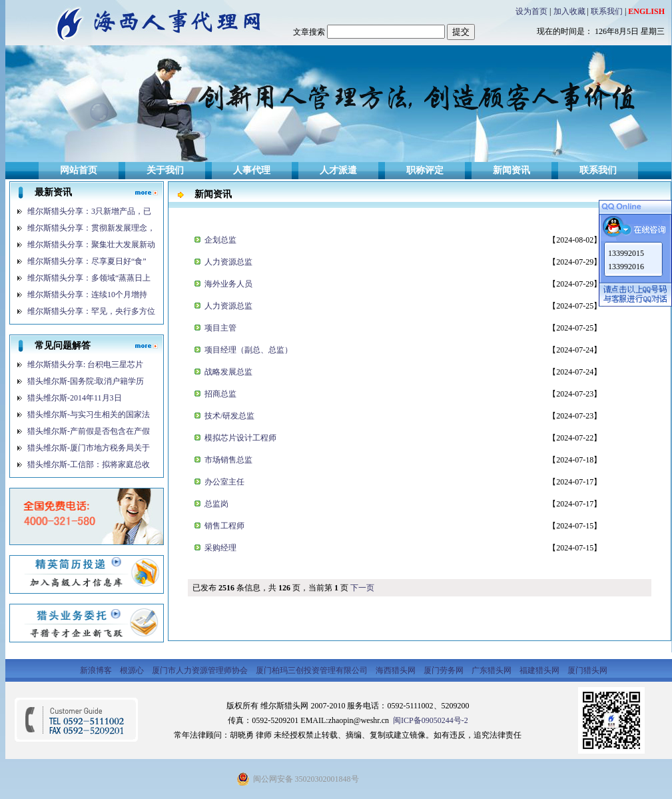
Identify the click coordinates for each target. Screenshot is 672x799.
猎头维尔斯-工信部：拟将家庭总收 (89, 464)
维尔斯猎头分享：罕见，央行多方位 (91, 311)
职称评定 (425, 170)
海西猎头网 (397, 670)
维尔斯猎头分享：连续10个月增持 (87, 295)
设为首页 (531, 11)
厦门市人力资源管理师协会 (201, 670)
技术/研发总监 (228, 416)
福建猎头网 (540, 670)
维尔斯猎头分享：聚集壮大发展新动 (91, 245)
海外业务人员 (227, 284)
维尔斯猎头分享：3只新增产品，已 (89, 211)
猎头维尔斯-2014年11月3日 (75, 398)
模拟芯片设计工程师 (239, 438)
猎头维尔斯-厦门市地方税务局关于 (89, 448)
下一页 (362, 588)
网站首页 (79, 170)
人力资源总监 (227, 262)
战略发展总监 (227, 372)
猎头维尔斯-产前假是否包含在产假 (89, 431)
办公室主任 (223, 482)
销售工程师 (223, 526)
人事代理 (252, 170)
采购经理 (219, 548)
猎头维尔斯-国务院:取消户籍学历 (86, 381)
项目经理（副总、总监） (247, 350)
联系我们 (607, 11)
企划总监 (219, 240)
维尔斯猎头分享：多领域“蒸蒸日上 (89, 278)
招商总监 (219, 394)
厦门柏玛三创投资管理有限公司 (313, 670)
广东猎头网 (493, 670)
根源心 (133, 670)
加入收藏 (569, 11)
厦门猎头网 (587, 670)
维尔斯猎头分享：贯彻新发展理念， (91, 228)
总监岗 (215, 504)
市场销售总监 (227, 460)
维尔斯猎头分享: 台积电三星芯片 (85, 365)
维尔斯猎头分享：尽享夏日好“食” (87, 261)
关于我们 (165, 170)
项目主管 (219, 328)
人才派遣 (338, 170)
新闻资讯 (511, 170)
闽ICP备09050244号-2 (430, 720)
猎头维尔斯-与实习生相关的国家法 (89, 414)
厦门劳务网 (445, 670)
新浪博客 (97, 670)
